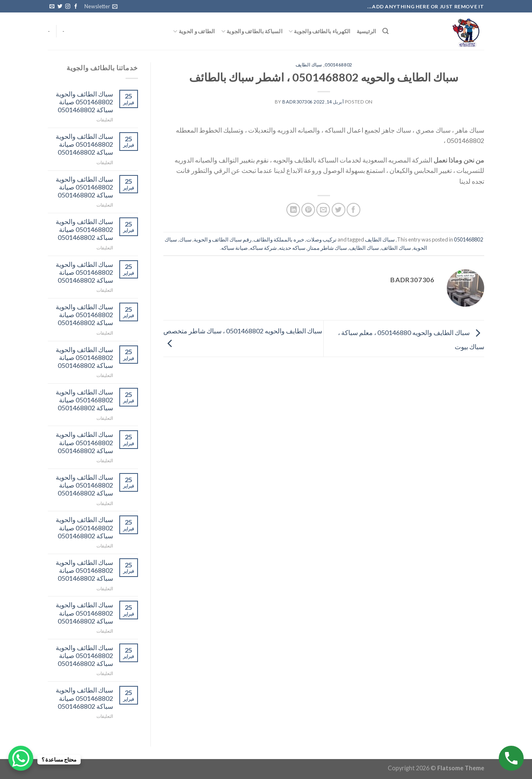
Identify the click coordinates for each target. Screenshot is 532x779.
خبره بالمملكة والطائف (279, 239)
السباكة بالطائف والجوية (252, 31)
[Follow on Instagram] (68, 7)
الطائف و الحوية (194, 31)
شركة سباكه (263, 248)
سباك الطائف (396, 248)
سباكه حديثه (292, 248)
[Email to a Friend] (323, 210)
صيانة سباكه (234, 248)
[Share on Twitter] (339, 210)
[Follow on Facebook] (76, 7)
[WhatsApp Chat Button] (21, 758)
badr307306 (297, 102)
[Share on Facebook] (353, 210)
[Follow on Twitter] (60, 7)
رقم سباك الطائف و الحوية (223, 239)
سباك (185, 239)
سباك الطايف (309, 65)
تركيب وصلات (321, 239)
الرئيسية (367, 31)
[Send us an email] (52, 7)
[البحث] (385, 31)
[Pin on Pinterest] (308, 210)
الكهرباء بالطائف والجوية (320, 31)
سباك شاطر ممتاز (327, 248)
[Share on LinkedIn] (293, 210)
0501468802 (338, 65)
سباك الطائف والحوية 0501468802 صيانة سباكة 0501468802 (84, 102)
